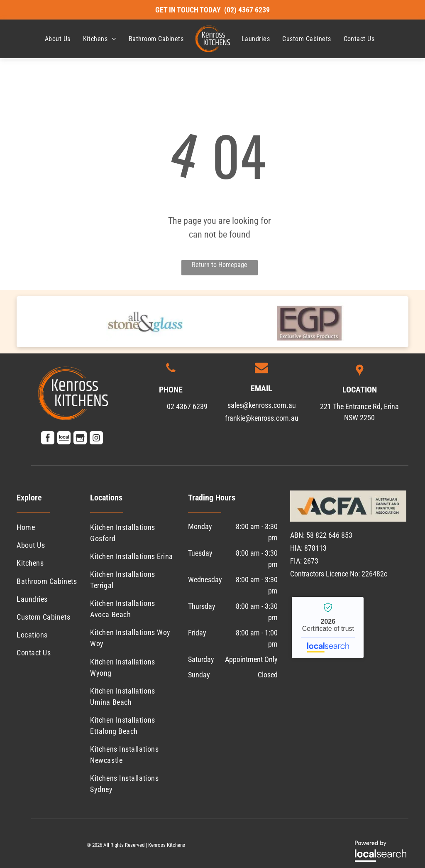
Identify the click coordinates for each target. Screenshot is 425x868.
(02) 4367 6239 (247, 10)
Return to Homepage (220, 265)
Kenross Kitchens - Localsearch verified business (328, 628)
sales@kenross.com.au (262, 405)
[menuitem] (58, 39)
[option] (145, 322)
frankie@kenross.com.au (262, 418)
